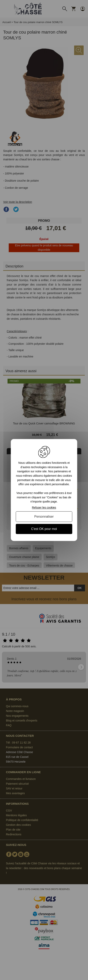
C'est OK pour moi (44, 529)
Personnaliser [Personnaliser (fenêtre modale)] (44, 517)
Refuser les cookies (44, 507)
